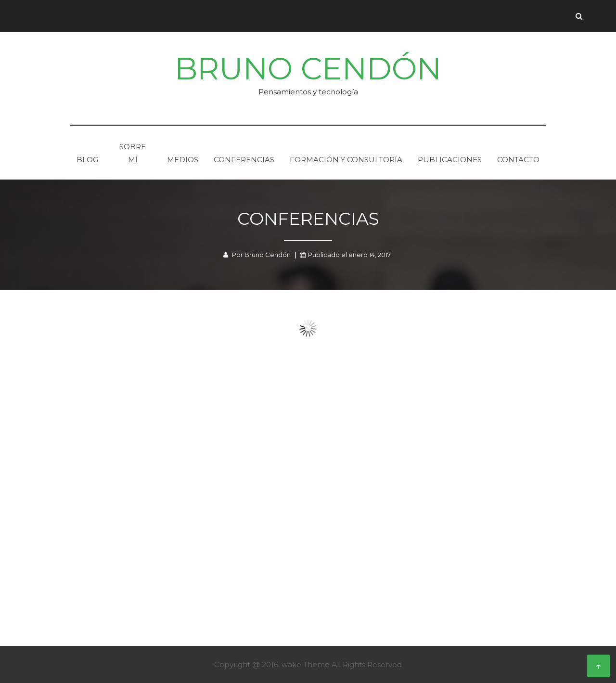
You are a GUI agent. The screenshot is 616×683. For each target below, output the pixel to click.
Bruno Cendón (308, 69)
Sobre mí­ (133, 153)
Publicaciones (450, 160)
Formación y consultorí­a (346, 160)
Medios (183, 160)
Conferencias (244, 160)
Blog (87, 160)
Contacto (518, 160)
